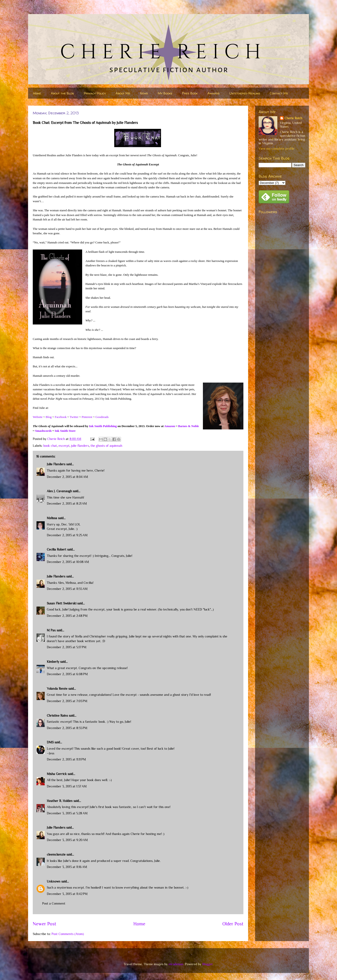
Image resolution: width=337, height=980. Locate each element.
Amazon (170, 426)
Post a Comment (54, 903)
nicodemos (176, 964)
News (144, 93)
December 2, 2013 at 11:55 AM (67, 589)
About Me (123, 93)
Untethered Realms (245, 93)
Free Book (190, 93)
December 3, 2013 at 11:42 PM (67, 894)
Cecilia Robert (57, 549)
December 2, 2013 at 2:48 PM (67, 616)
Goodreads (102, 417)
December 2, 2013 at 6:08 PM (67, 674)
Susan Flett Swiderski (62, 603)
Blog (49, 417)
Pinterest (87, 417)
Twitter (74, 417)
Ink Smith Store (65, 431)
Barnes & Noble (189, 426)
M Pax (51, 630)
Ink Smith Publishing (103, 426)
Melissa (52, 518)
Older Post (233, 924)
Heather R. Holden (60, 801)
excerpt (64, 446)
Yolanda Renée (57, 689)
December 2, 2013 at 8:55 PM (67, 728)
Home (37, 93)
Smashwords (43, 431)
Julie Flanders (56, 464)
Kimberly (53, 662)
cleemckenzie (56, 854)
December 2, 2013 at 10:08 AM (68, 562)
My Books (165, 93)
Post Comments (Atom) (68, 934)
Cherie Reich (293, 118)
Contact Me (279, 93)
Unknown (54, 881)
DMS (50, 742)
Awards (213, 93)
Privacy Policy (95, 93)
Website (38, 417)
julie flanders (80, 446)
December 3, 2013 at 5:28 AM (67, 813)
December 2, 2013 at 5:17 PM (67, 647)
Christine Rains (57, 715)
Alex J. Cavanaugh (59, 491)
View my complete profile (277, 149)
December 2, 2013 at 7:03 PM (67, 701)
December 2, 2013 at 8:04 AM (67, 477)
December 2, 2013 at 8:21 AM (67, 503)
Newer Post (44, 924)
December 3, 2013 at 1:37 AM (67, 786)
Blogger (207, 964)
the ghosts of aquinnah (106, 446)
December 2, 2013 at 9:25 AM (67, 535)
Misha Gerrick (57, 774)
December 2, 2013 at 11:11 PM (66, 759)
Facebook (61, 417)
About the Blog (62, 93)
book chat (50, 446)
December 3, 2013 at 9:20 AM (67, 840)
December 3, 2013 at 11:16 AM (67, 867)
